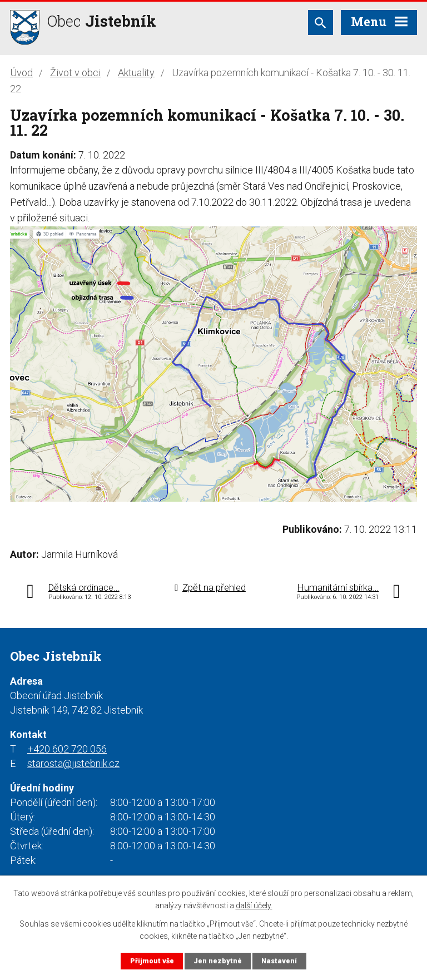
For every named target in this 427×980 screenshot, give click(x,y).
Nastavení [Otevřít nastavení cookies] (279, 961)
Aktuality (136, 73)
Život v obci (75, 73)
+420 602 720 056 (67, 749)
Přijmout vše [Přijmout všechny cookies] (152, 961)
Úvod (21, 73)
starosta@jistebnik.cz (73, 763)
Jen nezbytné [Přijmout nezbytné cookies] (218, 961)
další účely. (254, 905)
